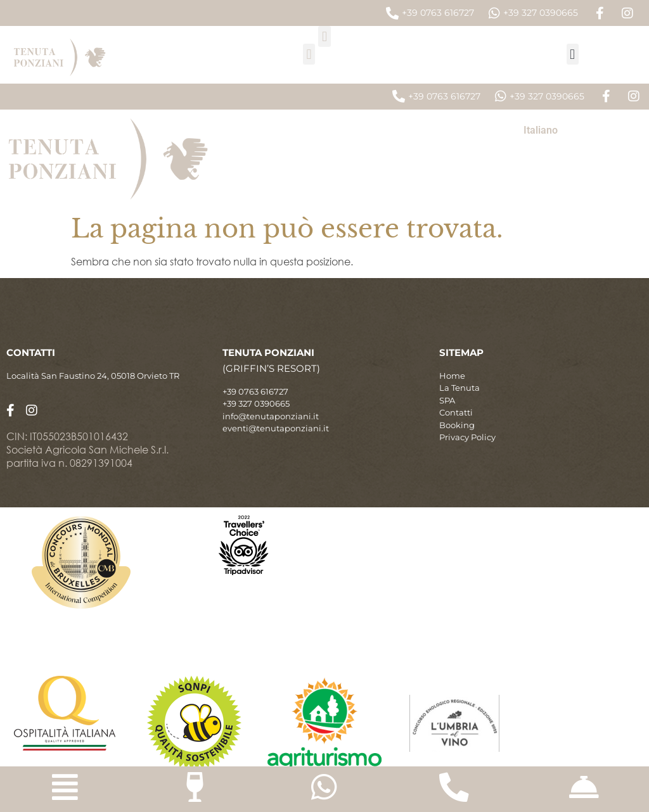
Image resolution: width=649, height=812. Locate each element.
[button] (324, 36)
